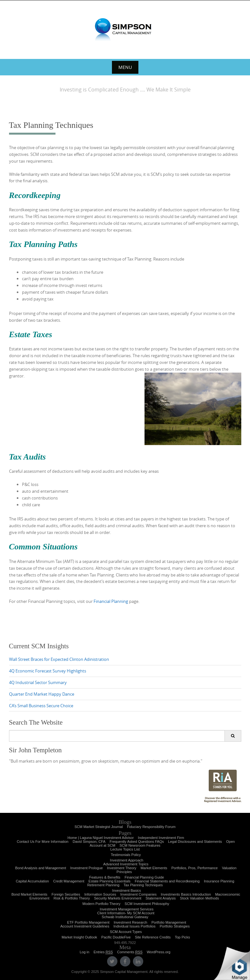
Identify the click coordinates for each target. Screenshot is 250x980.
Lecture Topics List (125, 849)
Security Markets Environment (118, 898)
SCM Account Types (126, 932)
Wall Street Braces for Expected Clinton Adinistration (59, 659)
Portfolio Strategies (175, 926)
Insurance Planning (219, 881)
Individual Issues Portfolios (135, 926)
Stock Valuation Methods (200, 898)
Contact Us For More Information (43, 842)
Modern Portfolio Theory (101, 904)
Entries (103, 952)
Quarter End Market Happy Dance (42, 694)
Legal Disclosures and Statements (195, 842)
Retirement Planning (103, 885)
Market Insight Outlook (79, 937)
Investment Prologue (87, 868)
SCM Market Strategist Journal (99, 827)
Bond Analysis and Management (41, 868)
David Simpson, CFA (89, 842)
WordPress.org (159, 952)
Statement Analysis (161, 898)
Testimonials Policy (126, 855)
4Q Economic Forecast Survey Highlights (48, 671)
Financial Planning (111, 601)
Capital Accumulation (32, 881)
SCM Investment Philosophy (147, 904)
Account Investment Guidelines (85, 926)
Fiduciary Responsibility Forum (151, 827)
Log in (85, 952)
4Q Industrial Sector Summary (38, 682)
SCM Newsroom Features (140, 845)
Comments (130, 952)
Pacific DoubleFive (116, 937)
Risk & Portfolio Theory (72, 898)
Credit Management (69, 881)
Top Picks (182, 937)
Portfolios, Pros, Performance (195, 868)
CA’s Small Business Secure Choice (41, 706)
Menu (125, 67)
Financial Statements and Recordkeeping (167, 881)
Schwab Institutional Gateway (125, 917)
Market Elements (154, 868)
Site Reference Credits (153, 937)
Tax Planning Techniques (143, 885)
